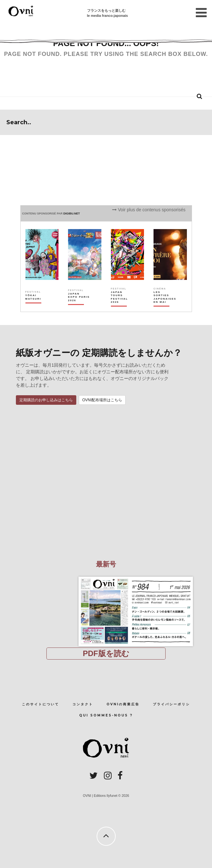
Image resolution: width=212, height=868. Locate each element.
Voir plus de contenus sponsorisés (149, 210)
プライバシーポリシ (171, 704)
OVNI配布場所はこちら (102, 400)
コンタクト (83, 704)
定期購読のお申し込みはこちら (46, 400)
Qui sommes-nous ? (106, 715)
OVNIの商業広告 (123, 704)
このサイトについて (41, 704)
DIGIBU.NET (72, 214)
